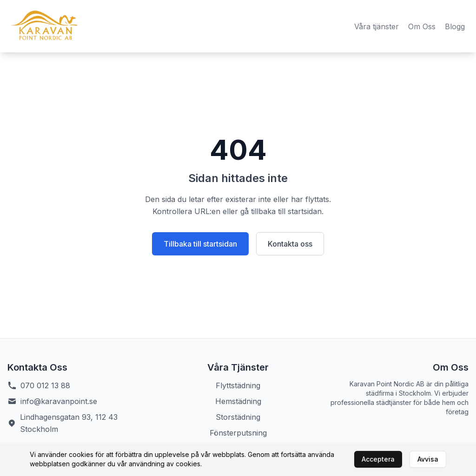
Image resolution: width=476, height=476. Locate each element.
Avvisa (428, 459)
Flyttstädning (238, 385)
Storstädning (238, 417)
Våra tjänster (377, 26)
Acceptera (378, 459)
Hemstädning (238, 401)
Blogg (455, 26)
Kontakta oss (290, 244)
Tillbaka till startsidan (200, 244)
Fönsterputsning (238, 433)
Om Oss (422, 26)
